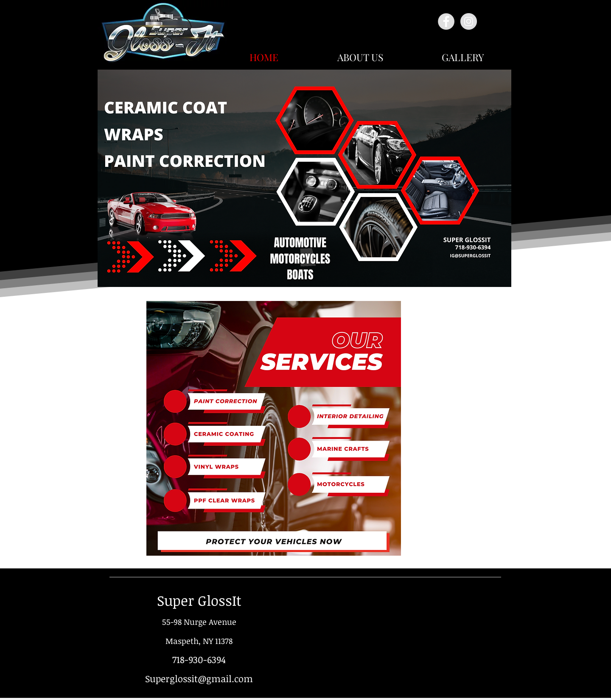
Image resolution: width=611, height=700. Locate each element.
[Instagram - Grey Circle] (469, 21)
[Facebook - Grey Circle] (446, 21)
